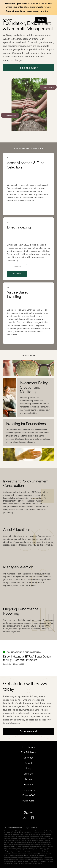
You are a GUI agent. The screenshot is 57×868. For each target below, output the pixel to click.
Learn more (17, 267)
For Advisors (28, 752)
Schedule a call (29, 731)
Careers (28, 774)
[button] (51, 20)
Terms (28, 779)
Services (28, 758)
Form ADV (29, 795)
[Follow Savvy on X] (24, 818)
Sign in (41, 20)
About (29, 763)
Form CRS (29, 801)
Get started (17, 274)
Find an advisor (29, 68)
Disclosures (28, 790)
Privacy (28, 784)
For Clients (28, 747)
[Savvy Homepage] (8, 20)
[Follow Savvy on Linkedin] (33, 818)
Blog (28, 768)
